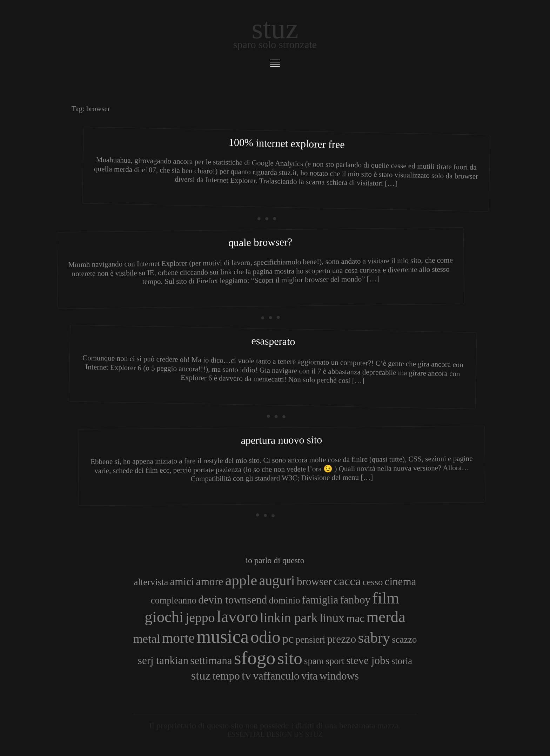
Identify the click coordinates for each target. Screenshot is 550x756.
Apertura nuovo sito (281, 440)
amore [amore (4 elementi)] (210, 582)
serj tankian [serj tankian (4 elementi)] (163, 660)
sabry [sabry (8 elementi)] (374, 638)
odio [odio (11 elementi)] (265, 637)
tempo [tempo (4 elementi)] (226, 676)
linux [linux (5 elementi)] (332, 618)
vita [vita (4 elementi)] (310, 676)
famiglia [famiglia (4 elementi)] (320, 600)
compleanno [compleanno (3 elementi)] (174, 600)
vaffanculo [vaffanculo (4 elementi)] (276, 676)
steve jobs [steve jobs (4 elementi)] (368, 660)
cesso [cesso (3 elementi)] (373, 582)
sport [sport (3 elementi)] (335, 661)
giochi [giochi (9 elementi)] (164, 617)
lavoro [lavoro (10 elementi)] (237, 617)
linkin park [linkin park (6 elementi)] (289, 617)
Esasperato (273, 341)
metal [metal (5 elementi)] (147, 639)
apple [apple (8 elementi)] (241, 580)
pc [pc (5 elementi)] (288, 639)
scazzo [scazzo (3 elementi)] (404, 640)
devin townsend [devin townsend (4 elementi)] (233, 600)
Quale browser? (260, 242)
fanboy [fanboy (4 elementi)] (355, 600)
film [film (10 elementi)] (386, 598)
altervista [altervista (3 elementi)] (151, 582)
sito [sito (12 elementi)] (290, 658)
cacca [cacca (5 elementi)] (347, 581)
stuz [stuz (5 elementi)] (201, 675)
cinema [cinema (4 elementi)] (401, 582)
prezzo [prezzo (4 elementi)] (341, 639)
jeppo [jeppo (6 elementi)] (200, 617)
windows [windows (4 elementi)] (339, 676)
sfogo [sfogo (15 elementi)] (255, 658)
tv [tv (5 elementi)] (246, 675)
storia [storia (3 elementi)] (402, 661)
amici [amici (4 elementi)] (182, 582)
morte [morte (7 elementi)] (178, 638)
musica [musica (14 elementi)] (223, 636)
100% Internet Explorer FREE (287, 143)
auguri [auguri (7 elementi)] (277, 580)
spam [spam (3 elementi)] (314, 661)
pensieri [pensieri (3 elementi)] (310, 640)
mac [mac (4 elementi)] (356, 618)
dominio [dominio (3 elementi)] (285, 600)
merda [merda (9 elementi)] (386, 617)
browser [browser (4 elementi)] (314, 582)
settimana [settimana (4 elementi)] (211, 660)
